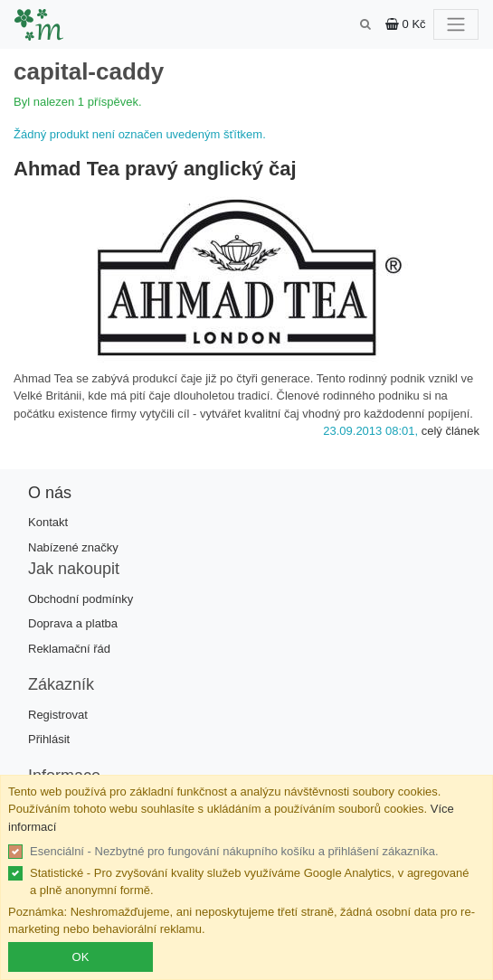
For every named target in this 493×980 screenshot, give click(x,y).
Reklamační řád (69, 649)
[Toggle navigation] (456, 24)
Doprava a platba (73, 623)
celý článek (450, 431)
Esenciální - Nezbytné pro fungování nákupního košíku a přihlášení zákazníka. (234, 851)
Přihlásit (49, 739)
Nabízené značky (73, 547)
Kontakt (48, 522)
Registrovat (58, 715)
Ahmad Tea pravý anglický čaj (155, 169)
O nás (50, 493)
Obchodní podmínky (81, 599)
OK (81, 957)
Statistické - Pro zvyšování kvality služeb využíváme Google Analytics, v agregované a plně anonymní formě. (250, 882)
